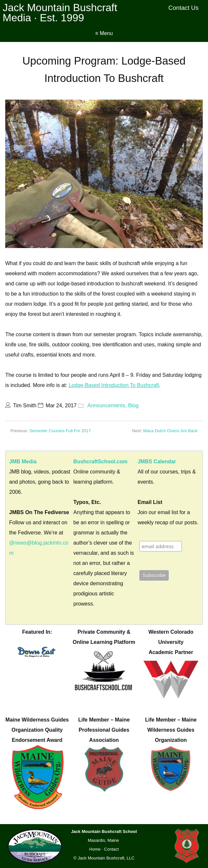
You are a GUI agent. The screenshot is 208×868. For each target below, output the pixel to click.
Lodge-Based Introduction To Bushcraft (114, 385)
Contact (111, 849)
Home (95, 849)
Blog (133, 405)
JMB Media (23, 462)
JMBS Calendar (157, 462)
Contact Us (184, 8)
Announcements (106, 405)
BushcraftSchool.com (100, 462)
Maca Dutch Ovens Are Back (170, 431)
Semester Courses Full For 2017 (60, 431)
